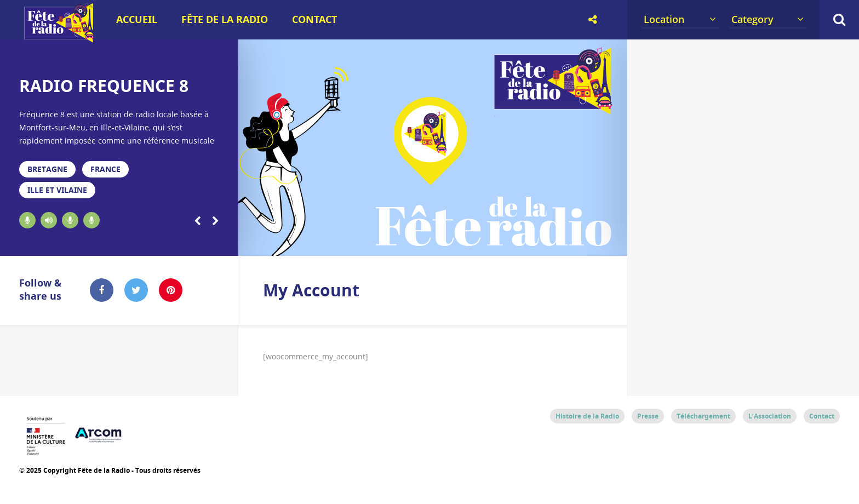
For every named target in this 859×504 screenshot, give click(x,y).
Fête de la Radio (225, 19)
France (105, 169)
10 (422, 242)
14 (500, 242)
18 (578, 242)
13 (481, 242)
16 (539, 242)
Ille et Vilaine (57, 190)
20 (617, 242)
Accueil (137, 19)
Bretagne (47, 169)
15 (520, 242)
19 (597, 242)
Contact (314, 19)
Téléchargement (703, 416)
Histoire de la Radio (587, 416)
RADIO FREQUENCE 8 (104, 86)
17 (558, 242)
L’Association (770, 416)
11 (442, 242)
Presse (648, 416)
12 (461, 242)
